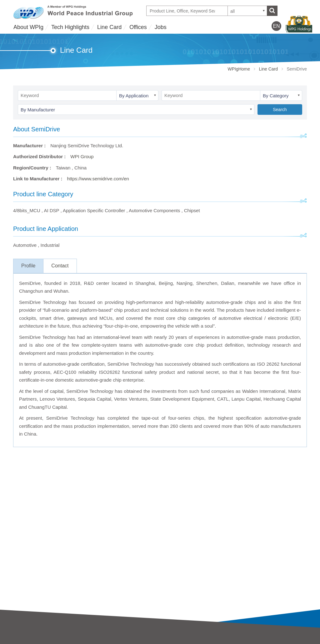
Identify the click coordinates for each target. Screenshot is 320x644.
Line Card (109, 27)
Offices (138, 27)
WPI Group (82, 156)
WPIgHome (239, 69)
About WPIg (28, 27)
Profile (28, 266)
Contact (60, 266)
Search (280, 110)
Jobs (161, 27)
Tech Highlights (70, 27)
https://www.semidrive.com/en (98, 179)
